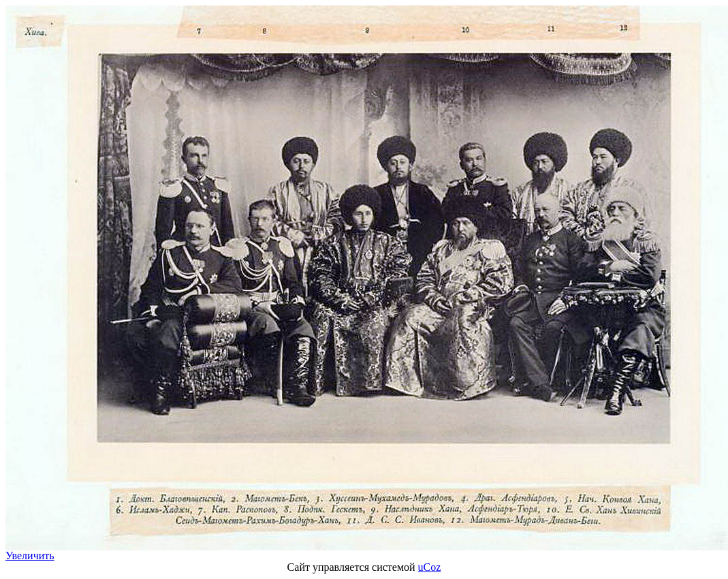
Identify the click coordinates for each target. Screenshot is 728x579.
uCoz (430, 567)
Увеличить (30, 555)
